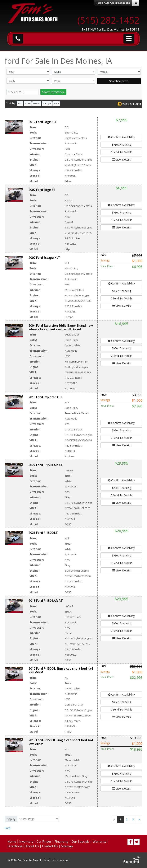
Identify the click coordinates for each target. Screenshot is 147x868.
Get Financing (122, 145)
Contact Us (50, 846)
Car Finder (44, 842)
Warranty (99, 842)
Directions (15, 846)
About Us (32, 846)
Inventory (26, 842)
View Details (121, 160)
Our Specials (80, 842)
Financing (61, 842)
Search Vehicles (119, 81)
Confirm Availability (121, 137)
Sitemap (67, 846)
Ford (7, 828)
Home (12, 842)
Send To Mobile (122, 152)
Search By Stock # (53, 92)
